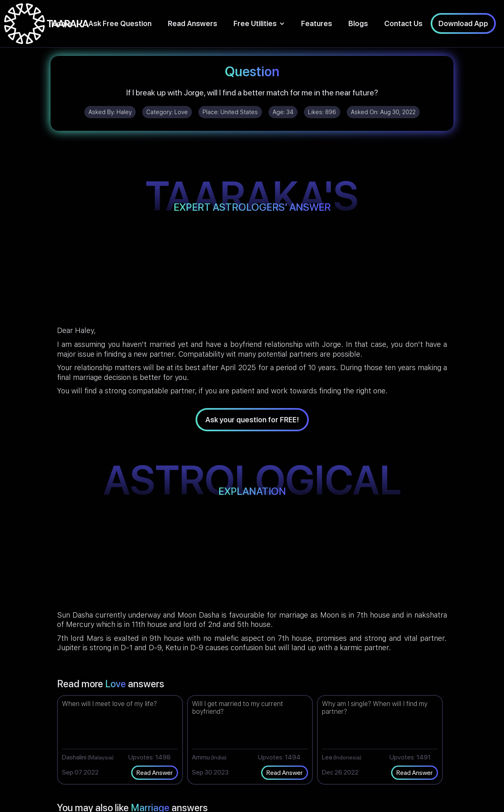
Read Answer (155, 773)
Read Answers (193, 23)
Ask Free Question (120, 23)
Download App (463, 23)
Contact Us (403, 23)
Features (317, 23)
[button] (259, 23)
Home (62, 23)
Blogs (358, 23)
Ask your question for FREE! (252, 420)
